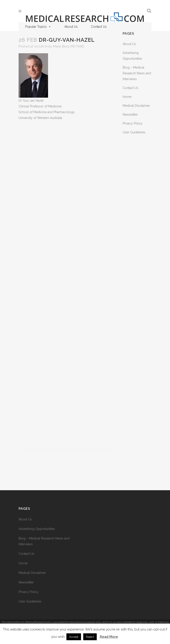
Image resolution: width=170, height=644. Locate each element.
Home (127, 97)
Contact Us (99, 27)
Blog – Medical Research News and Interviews (137, 73)
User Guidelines (134, 132)
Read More (109, 637)
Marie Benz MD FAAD (69, 46)
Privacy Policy (133, 123)
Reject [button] (90, 637)
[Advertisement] (66, 285)
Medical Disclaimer (136, 106)
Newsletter (130, 115)
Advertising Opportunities (37, 529)
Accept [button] (74, 637)
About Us (71, 27)
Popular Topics (38, 27)
